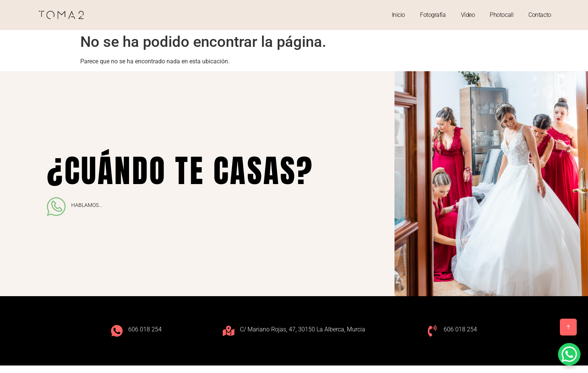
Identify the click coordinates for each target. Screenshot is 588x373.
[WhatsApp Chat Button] (569, 354)
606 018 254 (145, 329)
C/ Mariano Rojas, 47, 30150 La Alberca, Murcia (303, 329)
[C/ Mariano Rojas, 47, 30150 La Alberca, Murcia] (229, 331)
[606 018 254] (117, 331)
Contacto (540, 15)
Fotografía (433, 15)
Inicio (398, 15)
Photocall (502, 15)
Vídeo (468, 15)
